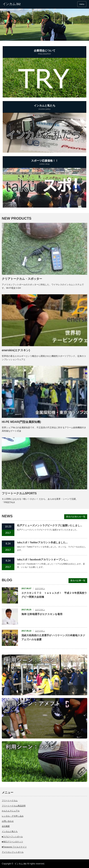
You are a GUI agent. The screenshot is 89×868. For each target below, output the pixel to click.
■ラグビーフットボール (12, 837)
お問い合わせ (8, 821)
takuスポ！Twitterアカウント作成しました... (42, 542)
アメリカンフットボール (13, 852)
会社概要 (6, 826)
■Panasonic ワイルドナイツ (14, 847)
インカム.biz (20, 864)
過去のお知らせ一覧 (76, 517)
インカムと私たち (44, 107)
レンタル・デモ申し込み (13, 816)
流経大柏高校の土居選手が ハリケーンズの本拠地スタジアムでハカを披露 (53, 637)
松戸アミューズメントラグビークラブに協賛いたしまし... (50, 525)
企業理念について (44, 52)
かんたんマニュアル (11, 811)
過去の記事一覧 (78, 581)
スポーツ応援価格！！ (44, 163)
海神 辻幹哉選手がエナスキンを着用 (42, 614)
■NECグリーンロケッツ (12, 842)
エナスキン (40, 588)
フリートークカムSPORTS (19, 493)
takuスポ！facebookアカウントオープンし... (43, 560)
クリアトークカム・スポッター (22, 279)
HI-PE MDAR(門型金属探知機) (21, 422)
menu (82, 4)
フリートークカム (10, 800)
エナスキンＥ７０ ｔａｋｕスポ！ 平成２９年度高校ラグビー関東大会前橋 (54, 595)
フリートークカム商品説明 (14, 806)
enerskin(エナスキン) (16, 350)
